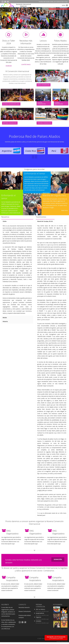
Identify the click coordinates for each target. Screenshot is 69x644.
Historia (5, 323)
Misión (5, 319)
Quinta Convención (42, 105)
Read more (46, 195)
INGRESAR (9, 68)
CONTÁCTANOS (26, 66)
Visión (5, 223)
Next (64, 21)
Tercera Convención (44, 125)
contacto (21, 619)
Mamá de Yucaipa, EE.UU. (45, 223)
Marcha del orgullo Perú (54, 197)
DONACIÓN (58, 561)
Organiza (38, 619)
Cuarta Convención (59, 105)
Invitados (38, 623)
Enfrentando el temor (35, 175)
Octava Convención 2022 (11, 106)
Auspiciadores (40, 615)
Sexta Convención (44, 87)
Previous (5, 21)
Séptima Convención (10, 125)
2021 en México (40, 611)
